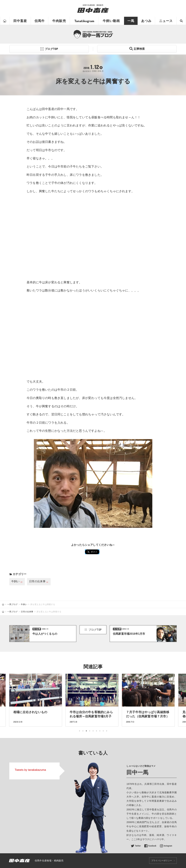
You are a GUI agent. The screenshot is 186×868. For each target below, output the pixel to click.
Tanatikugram (84, 21)
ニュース (166, 21)
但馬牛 (40, 21)
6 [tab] (96, 731)
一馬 (131, 21)
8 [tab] (103, 731)
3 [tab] (86, 731)
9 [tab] (107, 731)
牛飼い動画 (111, 21)
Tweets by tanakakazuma (30, 770)
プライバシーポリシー (162, 861)
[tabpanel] (93, 700)
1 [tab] (80, 731)
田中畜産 (20, 21)
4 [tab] (90, 731)
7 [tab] (100, 731)
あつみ (146, 21)
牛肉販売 (59, 21)
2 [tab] (83, 731)
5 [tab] (93, 731)
